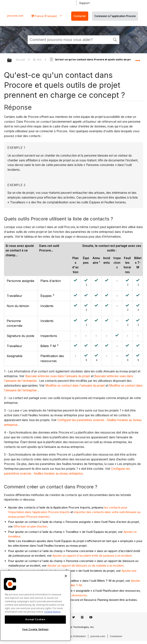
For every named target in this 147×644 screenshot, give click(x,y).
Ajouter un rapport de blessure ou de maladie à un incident (85, 566)
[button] (115, 39)
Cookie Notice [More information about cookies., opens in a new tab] (52, 612)
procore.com (15, 16)
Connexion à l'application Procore (115, 16)
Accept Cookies (35, 619)
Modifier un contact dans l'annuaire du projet (75, 386)
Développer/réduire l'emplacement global (138, 59)
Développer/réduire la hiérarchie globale (12, 60)
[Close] (66, 576)
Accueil (21, 60)
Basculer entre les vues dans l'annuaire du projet (58, 376)
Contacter (80, 16)
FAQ (38, 60)
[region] (35, 606)
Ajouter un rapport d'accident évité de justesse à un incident (92, 556)
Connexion (116, 636)
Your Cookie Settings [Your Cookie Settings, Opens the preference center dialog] (35, 629)
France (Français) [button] (45, 16)
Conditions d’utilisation (73, 636)
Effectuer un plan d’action (30, 526)
